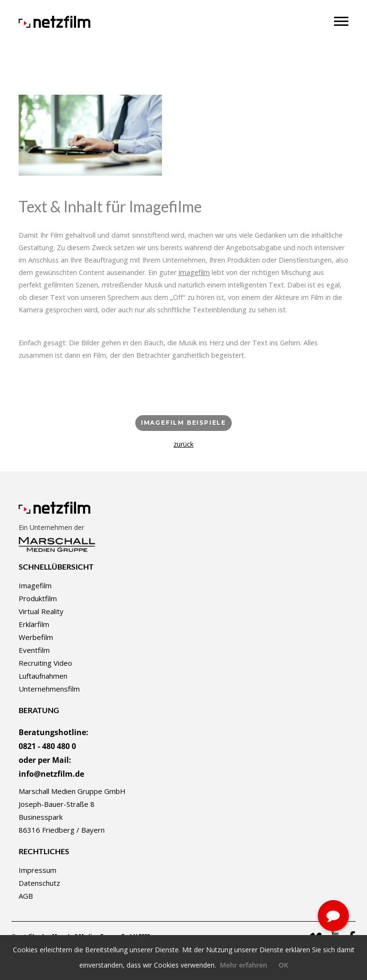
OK (283, 965)
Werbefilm (36, 637)
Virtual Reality (41, 611)
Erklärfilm (34, 624)
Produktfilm (38, 598)
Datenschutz (39, 883)
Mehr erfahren (243, 965)
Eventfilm (34, 650)
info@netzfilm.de (51, 774)
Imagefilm (35, 585)
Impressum (38, 870)
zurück (183, 444)
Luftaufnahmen (43, 676)
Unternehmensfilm (49, 689)
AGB (26, 896)
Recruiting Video (45, 663)
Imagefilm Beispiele (183, 423)
